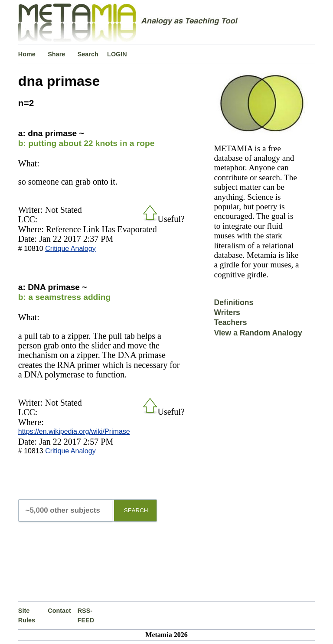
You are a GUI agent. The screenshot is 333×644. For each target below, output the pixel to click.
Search (88, 54)
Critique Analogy (70, 249)
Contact (59, 611)
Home (27, 54)
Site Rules (27, 615)
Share (56, 54)
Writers (227, 312)
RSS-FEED (86, 615)
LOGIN (117, 54)
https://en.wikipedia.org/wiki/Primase (74, 431)
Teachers (230, 322)
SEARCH (136, 510)
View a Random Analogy (258, 333)
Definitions (233, 302)
